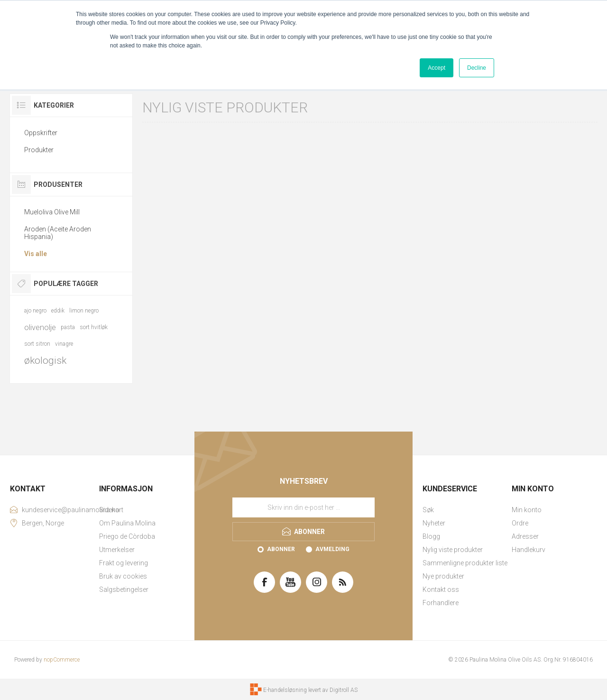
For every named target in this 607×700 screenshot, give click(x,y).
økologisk (45, 360)
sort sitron (37, 344)
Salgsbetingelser (124, 589)
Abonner (281, 549)
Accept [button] (437, 68)
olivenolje (40, 327)
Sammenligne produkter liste (465, 563)
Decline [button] (477, 68)
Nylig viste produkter (453, 550)
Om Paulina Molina (127, 523)
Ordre (520, 523)
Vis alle (36, 254)
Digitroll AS (344, 690)
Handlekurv (529, 550)
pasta (68, 327)
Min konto (527, 510)
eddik (58, 311)
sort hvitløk (94, 327)
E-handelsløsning (285, 690)
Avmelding (332, 549)
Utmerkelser (117, 550)
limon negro (84, 311)
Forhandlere (441, 603)
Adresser (525, 536)
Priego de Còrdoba (127, 536)
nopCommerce (62, 660)
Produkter (39, 150)
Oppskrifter (41, 133)
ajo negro (35, 311)
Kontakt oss (441, 589)
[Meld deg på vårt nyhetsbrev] (303, 507)
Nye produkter (443, 576)
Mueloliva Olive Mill (52, 212)
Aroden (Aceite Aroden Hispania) (58, 233)
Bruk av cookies (123, 576)
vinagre (64, 344)
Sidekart (111, 510)
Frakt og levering (124, 563)
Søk (428, 510)
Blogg (431, 536)
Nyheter (434, 523)
